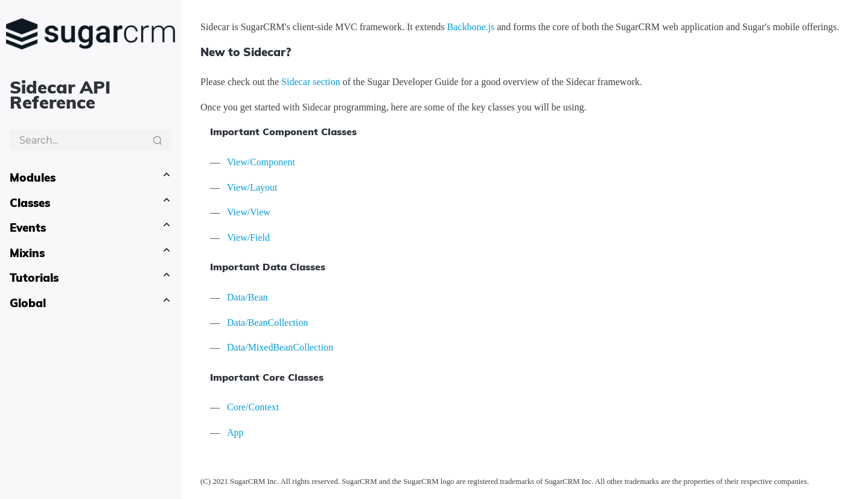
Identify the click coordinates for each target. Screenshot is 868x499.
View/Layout (252, 187)
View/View (249, 212)
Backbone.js (471, 27)
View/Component (261, 162)
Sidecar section (311, 82)
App (235, 432)
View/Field (248, 237)
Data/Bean (247, 297)
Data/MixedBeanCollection (280, 347)
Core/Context (253, 407)
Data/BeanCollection (267, 323)
